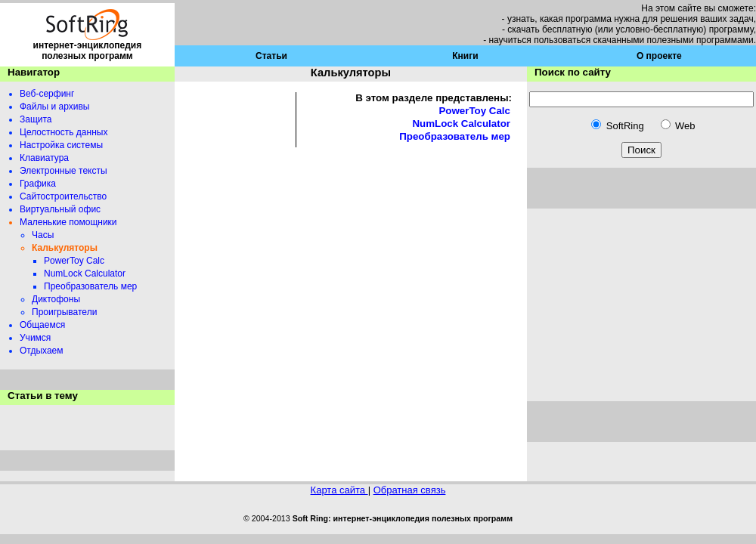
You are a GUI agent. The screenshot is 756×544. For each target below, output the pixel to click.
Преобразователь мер (90, 286)
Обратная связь (410, 490)
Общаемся (42, 325)
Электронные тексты (64, 171)
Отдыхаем (42, 351)
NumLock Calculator (85, 274)
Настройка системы (61, 145)
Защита (36, 119)
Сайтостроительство (63, 196)
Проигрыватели (64, 312)
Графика (38, 184)
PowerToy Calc (74, 261)
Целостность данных (64, 132)
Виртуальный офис (60, 209)
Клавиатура (44, 158)
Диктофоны (56, 299)
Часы (43, 235)
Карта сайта (339, 490)
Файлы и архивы (54, 107)
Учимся (35, 338)
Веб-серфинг (47, 94)
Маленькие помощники (68, 222)
